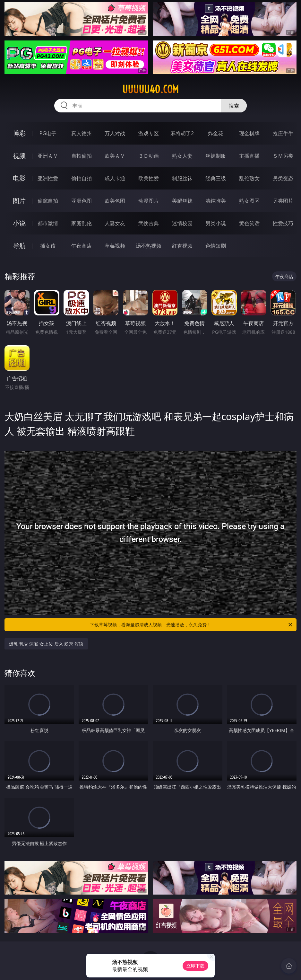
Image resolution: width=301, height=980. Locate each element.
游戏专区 (149, 133)
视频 (19, 156)
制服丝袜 (182, 178)
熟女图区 (249, 201)
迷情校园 (182, 223)
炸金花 (216, 133)
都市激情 (48, 223)
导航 (19, 246)
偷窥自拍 (48, 201)
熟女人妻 (182, 156)
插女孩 (48, 246)
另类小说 (216, 223)
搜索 (234, 106)
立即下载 (195, 966)
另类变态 (283, 178)
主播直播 (249, 156)
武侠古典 (149, 223)
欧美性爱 (149, 178)
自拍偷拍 (82, 156)
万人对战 (115, 133)
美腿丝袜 (182, 201)
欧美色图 (115, 201)
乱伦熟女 (249, 178)
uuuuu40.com (150, 89)
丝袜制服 (216, 156)
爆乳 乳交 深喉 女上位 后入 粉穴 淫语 (46, 644)
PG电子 (48, 133)
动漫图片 (149, 201)
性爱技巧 (283, 223)
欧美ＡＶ (115, 156)
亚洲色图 (82, 201)
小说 (19, 223)
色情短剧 (216, 246)
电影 (19, 178)
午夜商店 (82, 246)
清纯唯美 (216, 201)
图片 (19, 201)
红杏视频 (182, 246)
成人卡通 (115, 178)
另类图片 (283, 201)
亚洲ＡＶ (48, 156)
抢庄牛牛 (283, 133)
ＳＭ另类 (283, 156)
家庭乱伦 (82, 223)
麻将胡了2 (182, 133)
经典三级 (216, 178)
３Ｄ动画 (149, 156)
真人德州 (82, 133)
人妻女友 (115, 223)
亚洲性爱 (48, 178)
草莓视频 (115, 246)
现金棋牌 (249, 133)
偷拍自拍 (82, 178)
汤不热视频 (149, 246)
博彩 (19, 133)
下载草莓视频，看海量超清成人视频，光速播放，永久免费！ (192, 625)
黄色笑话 (249, 223)
